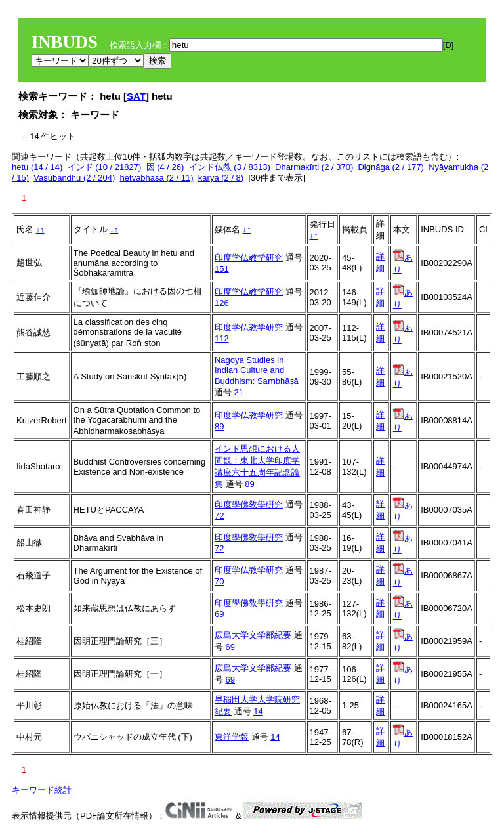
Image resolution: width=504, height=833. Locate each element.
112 (222, 338)
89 (219, 426)
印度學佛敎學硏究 (249, 504)
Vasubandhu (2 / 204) (74, 178)
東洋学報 (232, 737)
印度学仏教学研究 (249, 258)
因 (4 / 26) (165, 167)
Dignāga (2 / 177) (390, 167)
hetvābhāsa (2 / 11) (157, 178)
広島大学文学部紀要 (253, 635)
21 (239, 392)
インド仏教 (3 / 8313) (230, 167)
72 (219, 516)
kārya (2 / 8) (221, 178)
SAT (136, 96)
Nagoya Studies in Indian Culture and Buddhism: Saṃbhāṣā (257, 371)
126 (222, 303)
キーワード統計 (42, 790)
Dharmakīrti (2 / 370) (314, 167)
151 (222, 269)
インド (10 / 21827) (105, 167)
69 (219, 614)
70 (219, 581)
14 (258, 711)
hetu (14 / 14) (37, 167)
